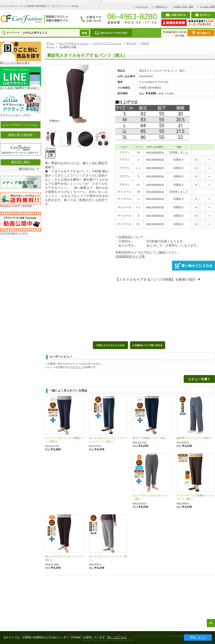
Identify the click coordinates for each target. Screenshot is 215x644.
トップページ (142, 7)
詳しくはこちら (117, 637)
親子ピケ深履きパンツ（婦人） (150, 438)
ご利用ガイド (161, 7)
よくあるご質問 (207, 7)
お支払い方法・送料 (184, 7)
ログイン (78, 367)
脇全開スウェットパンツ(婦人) (194, 438)
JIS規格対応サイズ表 (130, 257)
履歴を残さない (27, 169)
